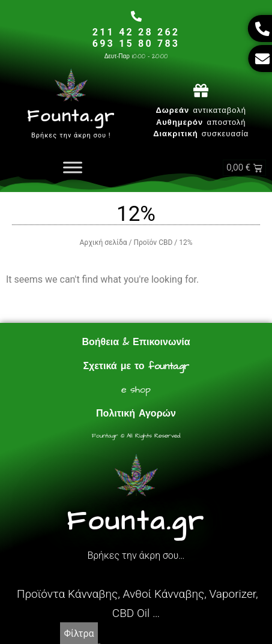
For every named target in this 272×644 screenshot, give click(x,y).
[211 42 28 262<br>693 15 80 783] (136, 16)
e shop (136, 390)
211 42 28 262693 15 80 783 (136, 38)
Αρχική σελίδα (104, 242)
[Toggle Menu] (73, 168)
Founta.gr (71, 116)
